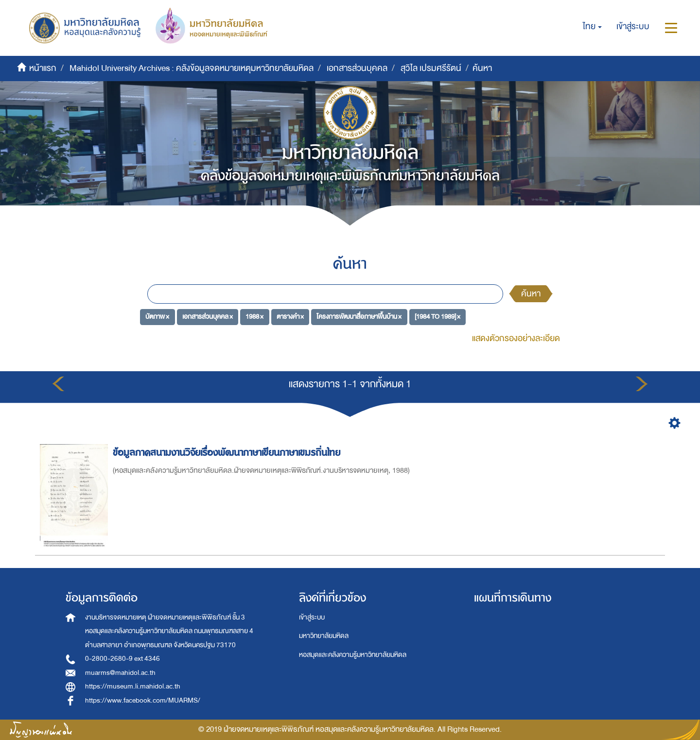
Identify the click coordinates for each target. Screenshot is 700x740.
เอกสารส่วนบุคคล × (208, 317)
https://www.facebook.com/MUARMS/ (143, 700)
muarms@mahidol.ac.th (120, 673)
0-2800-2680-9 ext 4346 (122, 659)
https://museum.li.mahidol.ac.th (133, 686)
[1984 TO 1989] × (437, 317)
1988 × (254, 317)
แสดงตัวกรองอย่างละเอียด (516, 338)
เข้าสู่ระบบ (312, 617)
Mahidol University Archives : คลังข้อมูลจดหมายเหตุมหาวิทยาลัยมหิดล (192, 68)
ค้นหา (531, 294)
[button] (592, 27)
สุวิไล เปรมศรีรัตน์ (431, 68)
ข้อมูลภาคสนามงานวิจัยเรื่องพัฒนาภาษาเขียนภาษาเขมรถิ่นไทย (228, 453)
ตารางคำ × (290, 317)
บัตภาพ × (157, 317)
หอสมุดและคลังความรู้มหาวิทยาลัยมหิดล (353, 655)
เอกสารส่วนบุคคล (357, 68)
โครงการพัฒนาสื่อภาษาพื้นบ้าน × (359, 317)
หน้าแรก (43, 68)
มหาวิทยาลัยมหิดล (324, 636)
